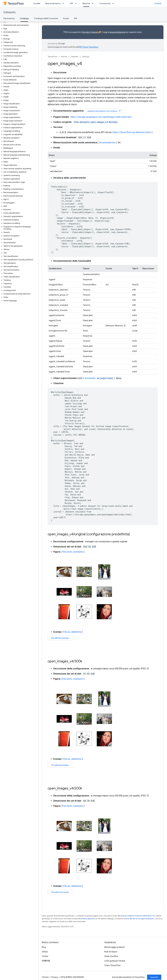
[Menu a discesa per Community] (114, 3)
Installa (37, 3)
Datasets (9, 12)
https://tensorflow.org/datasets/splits (132, 132)
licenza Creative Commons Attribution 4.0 (138, 916)
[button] (19, 22)
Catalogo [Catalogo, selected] (24, 18)
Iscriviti (154, 977)
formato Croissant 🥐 (92, 32)
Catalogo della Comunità (46, 18)
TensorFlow (52, 57)
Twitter (45, 956)
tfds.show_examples (73, 552)
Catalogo (86, 57)
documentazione (118, 32)
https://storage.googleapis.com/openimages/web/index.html (101, 117)
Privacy (55, 977)
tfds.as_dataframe (72, 632)
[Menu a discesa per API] (77, 3)
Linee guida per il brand (115, 961)
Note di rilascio (111, 952)
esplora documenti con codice (104, 111)
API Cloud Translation (89, 47)
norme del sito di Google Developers (139, 919)
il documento (98, 378)
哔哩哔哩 (46, 961)
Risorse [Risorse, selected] (86, 3)
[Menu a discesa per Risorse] (93, 3)
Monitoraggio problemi (115, 947)
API (72, 3)
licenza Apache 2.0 (89, 919)
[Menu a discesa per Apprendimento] (64, 3)
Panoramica (9, 18)
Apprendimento (53, 3)
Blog (44, 947)
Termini (45, 977)
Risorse (64, 57)
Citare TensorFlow (113, 965)
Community (105, 3)
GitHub (158, 3)
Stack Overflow (111, 956)
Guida (66, 18)
